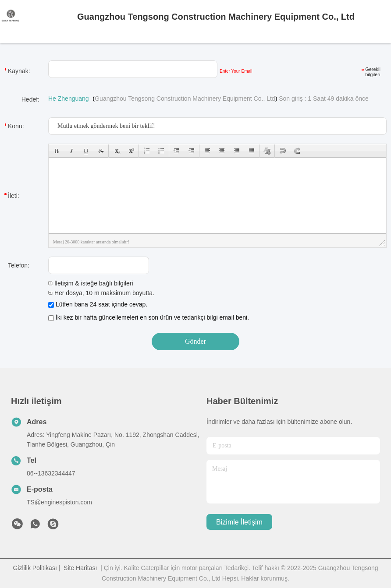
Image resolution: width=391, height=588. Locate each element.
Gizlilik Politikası (35, 568)
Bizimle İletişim (239, 522)
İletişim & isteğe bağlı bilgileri (91, 283)
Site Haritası (80, 568)
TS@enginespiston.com (59, 502)
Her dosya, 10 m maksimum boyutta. (101, 293)
